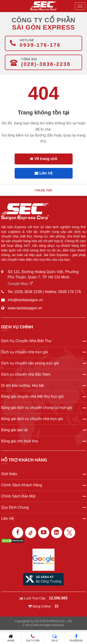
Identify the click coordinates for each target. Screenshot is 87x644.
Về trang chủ (43, 159)
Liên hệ (43, 173)
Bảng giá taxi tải (43, 430)
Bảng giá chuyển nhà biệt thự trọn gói (43, 396)
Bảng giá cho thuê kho (43, 441)
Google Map (20, 284)
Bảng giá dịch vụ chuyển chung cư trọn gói (43, 408)
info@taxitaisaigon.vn (25, 300)
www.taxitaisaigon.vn (25, 308)
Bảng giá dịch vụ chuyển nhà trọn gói (43, 419)
